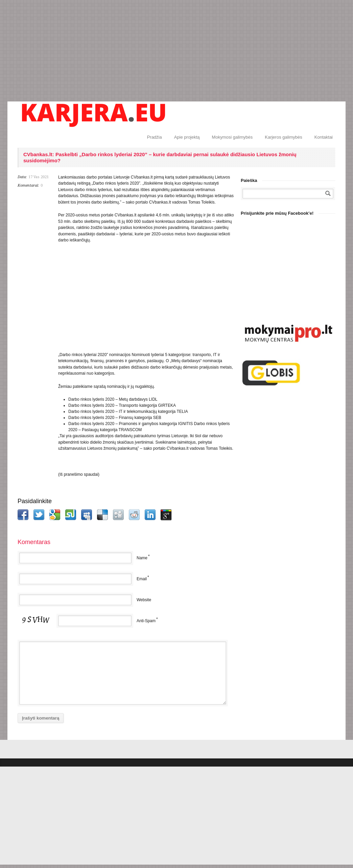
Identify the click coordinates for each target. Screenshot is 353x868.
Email (142, 579)
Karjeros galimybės (284, 137)
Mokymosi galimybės (232, 137)
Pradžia (155, 137)
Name (142, 558)
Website (144, 600)
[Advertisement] (176, 51)
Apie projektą (187, 137)
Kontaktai (324, 137)
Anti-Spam (146, 621)
